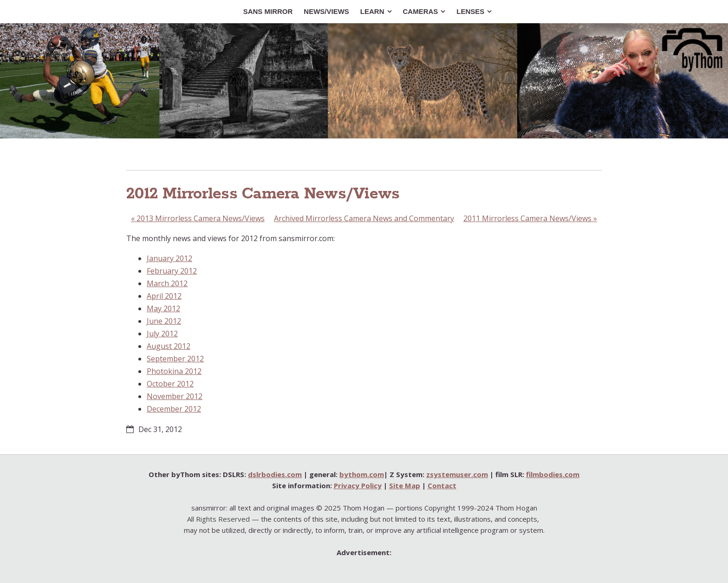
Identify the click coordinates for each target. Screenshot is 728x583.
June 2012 (164, 321)
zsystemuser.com (457, 474)
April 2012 (164, 296)
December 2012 (174, 409)
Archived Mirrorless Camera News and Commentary (364, 218)
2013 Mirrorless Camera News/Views (198, 218)
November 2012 (175, 396)
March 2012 (167, 283)
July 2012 (162, 334)
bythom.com (362, 474)
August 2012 (169, 346)
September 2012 (175, 359)
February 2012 (172, 271)
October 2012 (170, 384)
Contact (442, 485)
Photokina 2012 (174, 371)
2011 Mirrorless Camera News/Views (530, 218)
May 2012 (163, 308)
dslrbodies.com (275, 474)
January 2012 (169, 258)
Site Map (405, 485)
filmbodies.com (553, 474)
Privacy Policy (358, 485)
